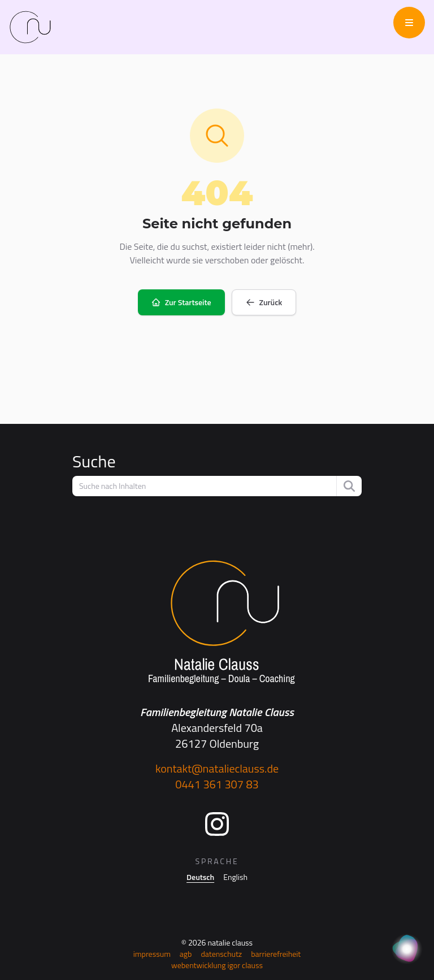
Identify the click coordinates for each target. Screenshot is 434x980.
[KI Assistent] (407, 949)
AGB (186, 954)
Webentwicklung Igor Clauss (217, 965)
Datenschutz (221, 954)
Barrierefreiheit (276, 954)
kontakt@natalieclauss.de (217, 768)
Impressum (152, 954)
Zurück (264, 302)
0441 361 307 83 (217, 784)
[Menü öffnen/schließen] (409, 23)
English (235, 877)
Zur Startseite (181, 302)
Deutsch (200, 877)
